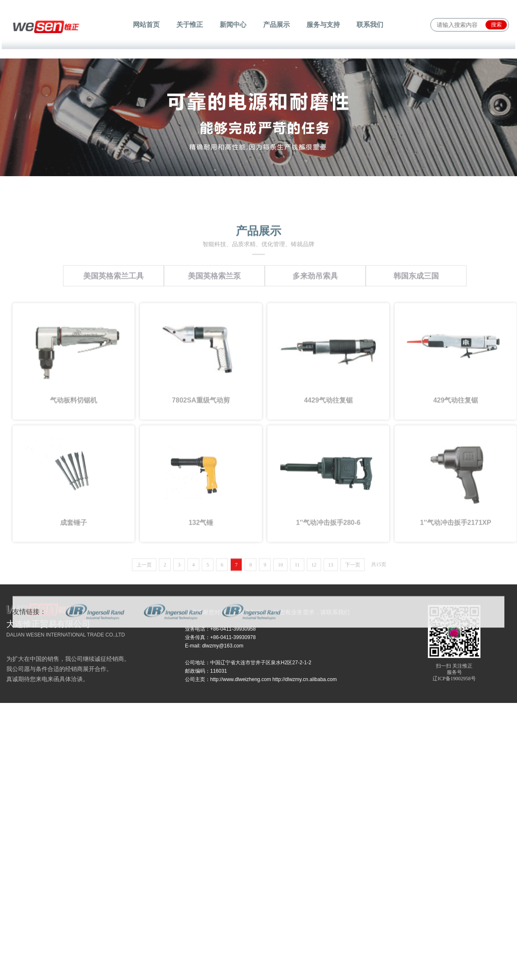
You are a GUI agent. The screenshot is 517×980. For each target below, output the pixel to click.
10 (280, 644)
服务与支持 (320, 24)
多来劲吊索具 (315, 355)
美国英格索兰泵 (214, 355)
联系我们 (365, 24)
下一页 (353, 644)
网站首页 (152, 24)
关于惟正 (193, 24)
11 (297, 644)
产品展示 (276, 24)
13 (331, 644)
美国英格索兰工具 (113, 355)
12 (314, 644)
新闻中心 (234, 24)
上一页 (144, 644)
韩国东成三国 (416, 355)
